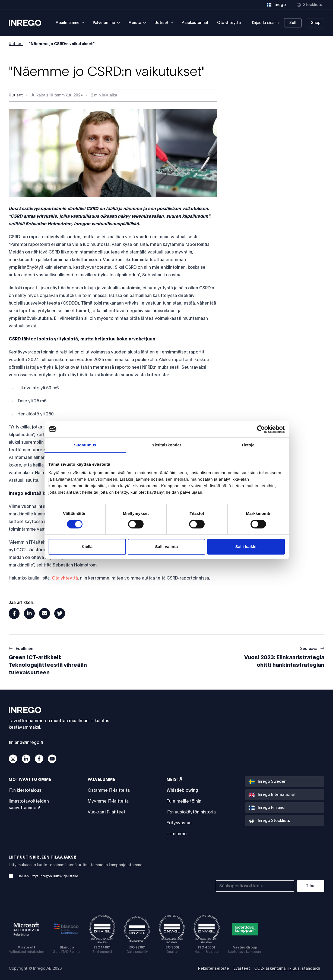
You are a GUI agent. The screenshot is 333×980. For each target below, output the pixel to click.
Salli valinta (167, 547)
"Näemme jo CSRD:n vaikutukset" (62, 44)
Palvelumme (102, 780)
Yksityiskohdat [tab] (166, 445)
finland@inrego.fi (26, 743)
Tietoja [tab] (248, 445)
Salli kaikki (246, 547)
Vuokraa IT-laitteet (107, 812)
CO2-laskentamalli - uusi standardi (287, 969)
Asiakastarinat (195, 23)
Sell (293, 23)
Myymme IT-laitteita (108, 801)
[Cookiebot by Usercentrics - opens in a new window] (261, 429)
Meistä (175, 780)
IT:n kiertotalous (25, 790)
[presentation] (283, 865)
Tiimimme (177, 834)
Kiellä (87, 547)
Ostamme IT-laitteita (109, 790)
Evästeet (242, 969)
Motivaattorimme (30, 780)
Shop (316, 23)
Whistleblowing (182, 790)
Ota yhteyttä (229, 23)
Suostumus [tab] (85, 445)
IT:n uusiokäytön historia (191, 812)
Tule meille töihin (184, 801)
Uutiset (16, 44)
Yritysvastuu (179, 823)
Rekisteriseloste (214, 969)
